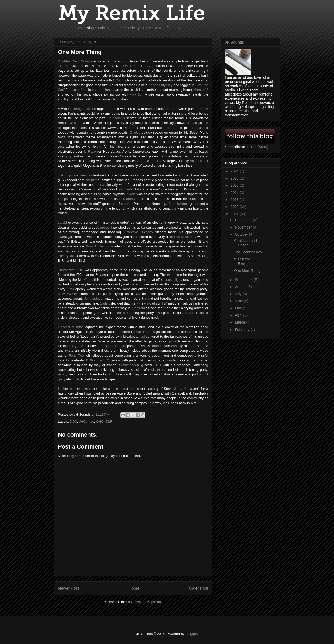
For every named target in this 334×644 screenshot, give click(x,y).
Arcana (188, 313)
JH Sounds (234, 42)
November (244, 227)
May (239, 308)
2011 (235, 214)
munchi (158, 346)
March (240, 322)
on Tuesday (75, 175)
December (244, 220)
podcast (103, 28)
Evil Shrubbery (185, 237)
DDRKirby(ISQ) (98, 360)
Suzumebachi (129, 365)
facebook (174, 28)
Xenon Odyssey (160, 85)
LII (82, 109)
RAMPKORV (68, 294)
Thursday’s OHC (71, 270)
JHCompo (87, 422)
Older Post (199, 588)
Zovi (71, 289)
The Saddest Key (248, 252)
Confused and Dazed (245, 243)
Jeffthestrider (94, 298)
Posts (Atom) (258, 147)
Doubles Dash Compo (75, 61)
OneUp (135, 132)
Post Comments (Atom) (143, 602)
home (79, 28)
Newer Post (68, 588)
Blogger (191, 634)
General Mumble (71, 327)
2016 (235, 178)
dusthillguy (174, 280)
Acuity (62, 374)
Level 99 (130, 66)
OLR (109, 422)
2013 (235, 200)
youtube (144, 28)
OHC (100, 422)
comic (118, 28)
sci (142, 336)
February (243, 330)
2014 (235, 193)
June (239, 301)
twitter (159, 28)
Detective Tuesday (139, 232)
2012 (235, 207)
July (239, 294)
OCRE (118, 80)
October (242, 234)
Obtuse (142, 332)
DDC (74, 422)
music (130, 28)
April (239, 315)
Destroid (139, 308)
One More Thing (247, 271)
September (244, 280)
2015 (235, 185)
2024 (235, 171)
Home (134, 588)
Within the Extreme (243, 261)
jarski (173, 341)
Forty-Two (76, 356)
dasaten (196, 161)
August (241, 287)
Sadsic (105, 303)
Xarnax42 (201, 90)
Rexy (92, 151)
